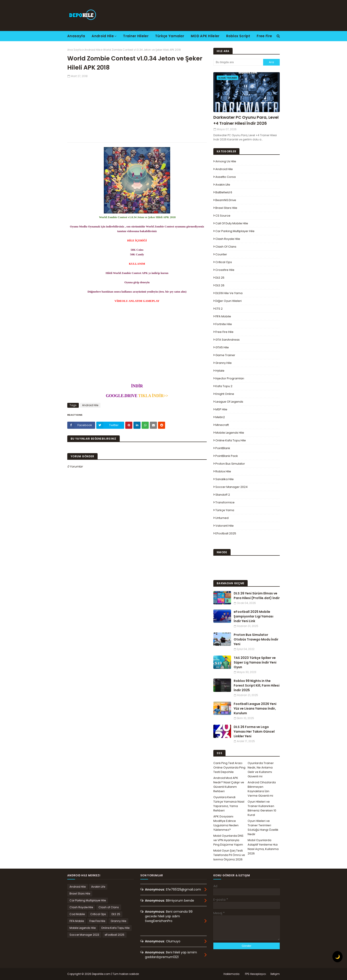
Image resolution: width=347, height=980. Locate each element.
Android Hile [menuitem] (103, 36)
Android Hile (92, 50)
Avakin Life (223, 185)
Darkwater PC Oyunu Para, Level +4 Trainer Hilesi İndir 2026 (246, 120)
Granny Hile (224, 363)
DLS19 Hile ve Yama (229, 293)
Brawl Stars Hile (226, 208)
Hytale (220, 371)
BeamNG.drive (226, 200)
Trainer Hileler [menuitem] (136, 36)
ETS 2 (219, 309)
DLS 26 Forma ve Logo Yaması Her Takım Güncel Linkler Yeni (254, 732)
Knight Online (225, 394)
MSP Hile (221, 409)
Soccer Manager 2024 (231, 487)
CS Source (223, 216)
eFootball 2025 (226, 533)
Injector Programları (230, 378)
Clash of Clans (226, 247)
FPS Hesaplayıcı (255, 974)
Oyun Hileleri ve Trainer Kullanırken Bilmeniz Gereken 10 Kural (262, 808)
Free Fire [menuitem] (264, 36)
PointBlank (223, 448)
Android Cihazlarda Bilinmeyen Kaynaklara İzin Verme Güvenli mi (262, 789)
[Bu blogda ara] (238, 62)
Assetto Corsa (226, 177)
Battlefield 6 (224, 192)
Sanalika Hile (225, 479)
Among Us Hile (226, 161)
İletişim (275, 974)
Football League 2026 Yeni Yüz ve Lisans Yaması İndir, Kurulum (255, 708)
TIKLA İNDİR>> (153, 396)
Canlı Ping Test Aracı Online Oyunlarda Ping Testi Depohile (229, 768)
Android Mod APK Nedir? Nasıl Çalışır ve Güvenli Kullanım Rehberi (229, 785)
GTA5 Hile (222, 347)
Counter (221, 254)
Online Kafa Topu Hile (231, 440)
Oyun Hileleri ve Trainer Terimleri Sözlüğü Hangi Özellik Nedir (263, 828)
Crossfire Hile (225, 270)
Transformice (225, 502)
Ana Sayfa (74, 50)
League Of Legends (229, 402)
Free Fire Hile (224, 332)
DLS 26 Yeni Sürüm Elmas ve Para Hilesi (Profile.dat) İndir (257, 596)
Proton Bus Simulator (230, 464)
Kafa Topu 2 (224, 386)
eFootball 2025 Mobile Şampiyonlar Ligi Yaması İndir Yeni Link (254, 616)
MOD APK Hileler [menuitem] (205, 36)
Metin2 (220, 417)
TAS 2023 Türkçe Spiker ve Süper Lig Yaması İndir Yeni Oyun (255, 662)
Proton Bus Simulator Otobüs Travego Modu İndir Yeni (256, 639)
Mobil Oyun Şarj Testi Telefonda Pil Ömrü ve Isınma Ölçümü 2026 (229, 855)
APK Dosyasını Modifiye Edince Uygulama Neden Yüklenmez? (226, 823)
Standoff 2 (223, 495)
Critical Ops (224, 262)
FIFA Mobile (223, 316)
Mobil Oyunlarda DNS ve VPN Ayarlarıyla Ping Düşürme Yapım (228, 840)
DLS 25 (220, 278)
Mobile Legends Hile (230, 433)
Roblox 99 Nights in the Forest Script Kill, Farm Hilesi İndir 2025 (257, 685)
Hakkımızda (231, 974)
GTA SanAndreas (227, 340)
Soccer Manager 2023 (84, 935)
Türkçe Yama (225, 510)
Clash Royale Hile (228, 239)
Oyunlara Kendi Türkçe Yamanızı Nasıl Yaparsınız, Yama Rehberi (229, 804)
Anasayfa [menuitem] (76, 36)
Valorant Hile (225, 526)
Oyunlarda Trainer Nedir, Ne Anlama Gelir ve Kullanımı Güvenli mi (261, 770)
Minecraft (222, 425)
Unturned (222, 518)
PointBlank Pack (227, 456)
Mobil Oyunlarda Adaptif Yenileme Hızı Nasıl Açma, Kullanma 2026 (263, 847)
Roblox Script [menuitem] (238, 36)
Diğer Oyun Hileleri (228, 301)
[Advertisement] (137, 109)
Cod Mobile (77, 914)
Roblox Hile (223, 471)
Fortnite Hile (224, 324)
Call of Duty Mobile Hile (232, 223)
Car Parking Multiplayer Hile (235, 231)
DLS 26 (220, 285)
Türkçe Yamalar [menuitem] (170, 36)
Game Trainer (225, 355)
